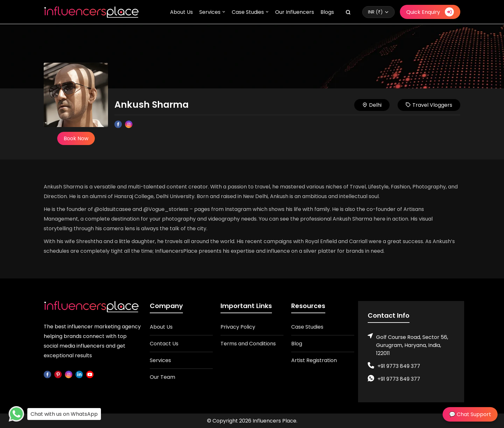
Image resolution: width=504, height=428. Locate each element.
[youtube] (90, 374)
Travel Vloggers (429, 105)
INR (375, 12)
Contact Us (164, 344)
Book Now (76, 138)
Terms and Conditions (248, 344)
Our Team (162, 377)
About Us (181, 12)
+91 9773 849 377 (399, 366)
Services (210, 12)
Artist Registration (314, 360)
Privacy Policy (238, 327)
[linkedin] (79, 374)
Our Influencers (295, 12)
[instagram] (69, 374)
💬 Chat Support (470, 414)
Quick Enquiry (430, 12)
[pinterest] (58, 374)
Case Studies (248, 12)
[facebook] (47, 374)
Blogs (327, 12)
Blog (297, 344)
